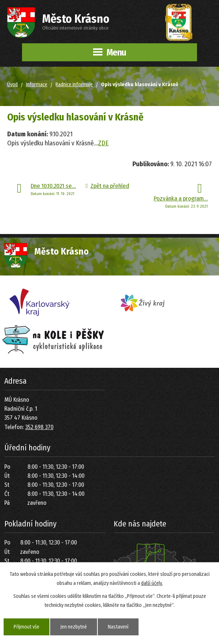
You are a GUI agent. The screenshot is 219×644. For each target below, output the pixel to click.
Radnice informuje (74, 85)
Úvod (12, 85)
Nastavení (118, 627)
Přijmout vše (27, 627)
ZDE (103, 143)
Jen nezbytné (74, 627)
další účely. (152, 583)
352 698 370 (39, 427)
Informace (37, 85)
